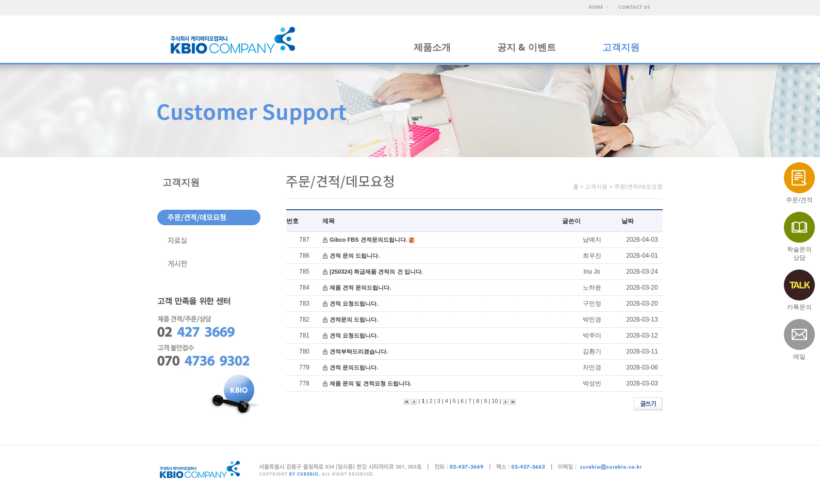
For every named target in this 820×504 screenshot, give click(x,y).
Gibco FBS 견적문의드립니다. (368, 240)
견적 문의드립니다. (354, 367)
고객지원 (621, 47)
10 (495, 401)
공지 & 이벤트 (527, 47)
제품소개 (432, 47)
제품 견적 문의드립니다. (360, 288)
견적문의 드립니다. (354, 320)
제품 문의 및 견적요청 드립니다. (370, 383)
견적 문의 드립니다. (355, 256)
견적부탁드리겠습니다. (359, 351)
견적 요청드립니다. (354, 304)
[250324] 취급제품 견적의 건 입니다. (376, 272)
